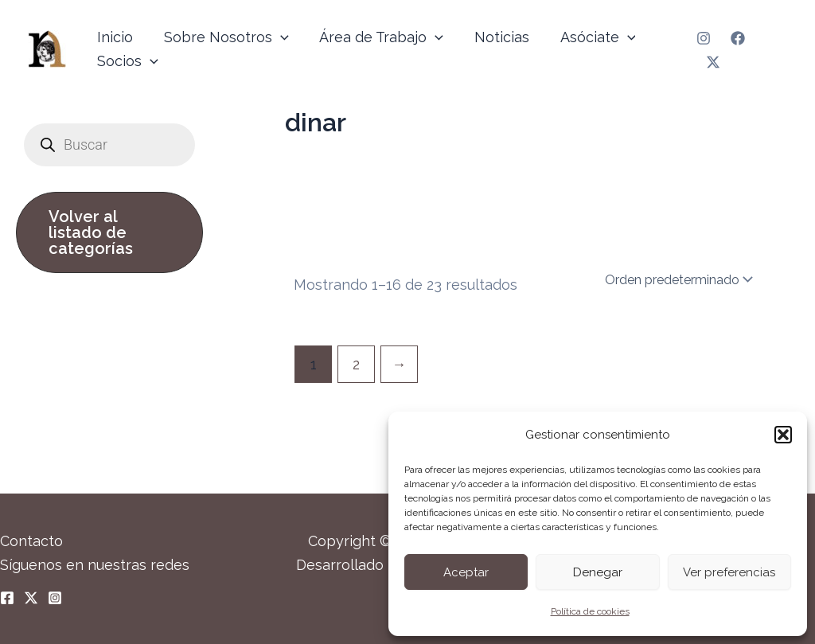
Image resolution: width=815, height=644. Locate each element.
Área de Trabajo (376, 37)
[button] (783, 435)
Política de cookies (590, 611)
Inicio (114, 37)
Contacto (31, 541)
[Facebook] (736, 38)
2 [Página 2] (356, 364)
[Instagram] (702, 38)
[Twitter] (712, 62)
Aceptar (466, 572)
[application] (277, 37)
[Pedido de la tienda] (677, 279)
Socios (127, 61)
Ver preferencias (729, 572)
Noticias (495, 37)
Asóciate (589, 37)
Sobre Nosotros (223, 37)
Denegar (598, 572)
